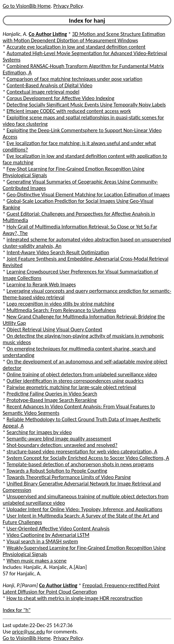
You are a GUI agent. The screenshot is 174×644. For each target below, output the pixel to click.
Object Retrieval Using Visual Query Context (54, 329)
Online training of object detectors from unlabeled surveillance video (82, 374)
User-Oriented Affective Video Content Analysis (58, 529)
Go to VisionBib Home (27, 6)
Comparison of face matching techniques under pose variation (75, 79)
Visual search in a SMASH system (42, 541)
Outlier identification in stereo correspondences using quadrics (75, 381)
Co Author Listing (48, 34)
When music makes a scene (37, 561)
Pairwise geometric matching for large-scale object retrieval (72, 387)
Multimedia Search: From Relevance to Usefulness (61, 310)
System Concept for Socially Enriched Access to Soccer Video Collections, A (88, 458)
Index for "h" (17, 610)
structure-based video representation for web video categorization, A (82, 451)
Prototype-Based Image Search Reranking (52, 400)
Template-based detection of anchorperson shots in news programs (80, 464)
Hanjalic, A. (15, 34)
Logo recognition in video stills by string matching (61, 304)
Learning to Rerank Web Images (41, 284)
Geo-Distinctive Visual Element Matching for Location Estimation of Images (88, 195)
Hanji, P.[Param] (20, 585)
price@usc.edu (28, 632)
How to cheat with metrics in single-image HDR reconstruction (75, 598)
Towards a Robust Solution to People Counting (57, 471)
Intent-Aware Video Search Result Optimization (58, 252)
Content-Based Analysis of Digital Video (50, 85)
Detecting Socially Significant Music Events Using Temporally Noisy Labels (86, 105)
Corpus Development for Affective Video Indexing (61, 98)
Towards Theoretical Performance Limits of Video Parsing (69, 477)
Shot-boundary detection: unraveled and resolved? (62, 445)
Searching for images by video (39, 432)
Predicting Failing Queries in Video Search (52, 394)
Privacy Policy (68, 6)
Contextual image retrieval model (43, 92)
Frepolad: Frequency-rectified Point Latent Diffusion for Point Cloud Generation (81, 589)
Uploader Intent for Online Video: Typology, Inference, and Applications (85, 509)
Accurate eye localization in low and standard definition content (76, 47)
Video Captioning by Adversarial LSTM (48, 535)
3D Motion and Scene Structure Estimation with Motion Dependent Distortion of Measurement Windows (84, 37)
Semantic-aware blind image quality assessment (59, 439)
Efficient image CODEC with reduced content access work (69, 111)
